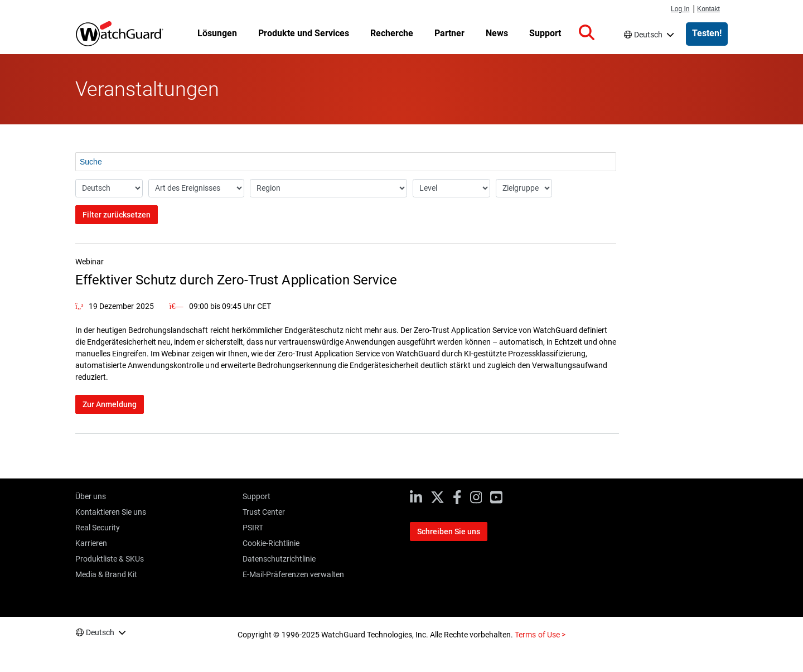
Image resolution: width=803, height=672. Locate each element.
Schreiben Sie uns (449, 531)
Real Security (98, 528)
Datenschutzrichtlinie (279, 559)
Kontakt (708, 9)
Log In (680, 9)
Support (257, 496)
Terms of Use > (540, 635)
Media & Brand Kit (106, 574)
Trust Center (264, 512)
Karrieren (91, 543)
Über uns (91, 496)
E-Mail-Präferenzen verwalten (293, 574)
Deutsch (648, 35)
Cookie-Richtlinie (271, 543)
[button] (587, 33)
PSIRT (253, 528)
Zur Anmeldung (110, 404)
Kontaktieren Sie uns (111, 512)
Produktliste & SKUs (110, 559)
